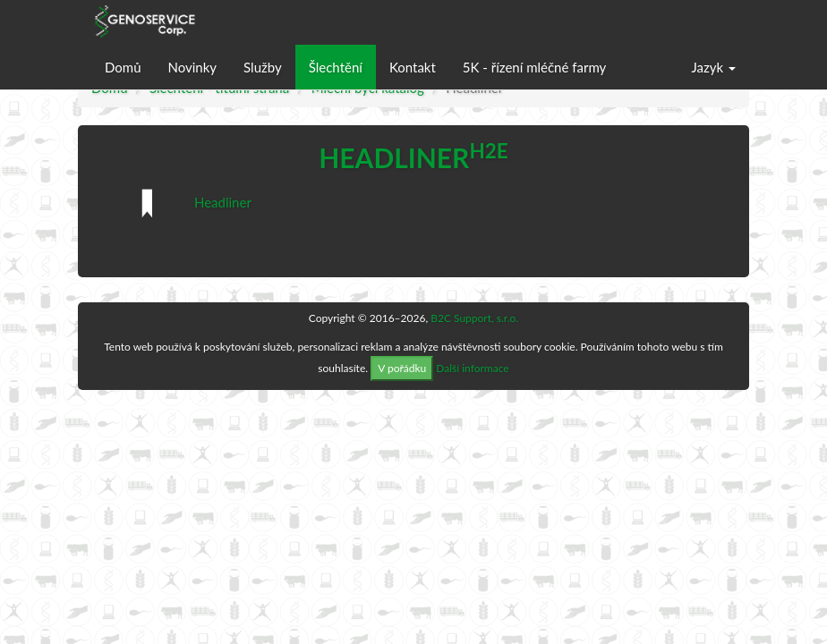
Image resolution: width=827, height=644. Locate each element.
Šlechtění (336, 67)
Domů (123, 67)
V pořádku (402, 368)
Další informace (472, 368)
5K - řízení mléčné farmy (534, 67)
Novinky (193, 67)
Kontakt (413, 67)
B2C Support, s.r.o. (474, 318)
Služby (263, 67)
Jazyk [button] (714, 67)
